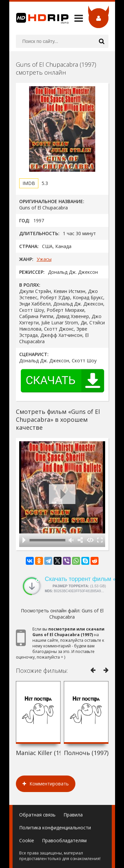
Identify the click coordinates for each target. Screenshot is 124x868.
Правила (73, 815)
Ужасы (44, 259)
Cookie (27, 840)
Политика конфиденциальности (55, 828)
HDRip (39, 18)
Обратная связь (37, 815)
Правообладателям (64, 840)
